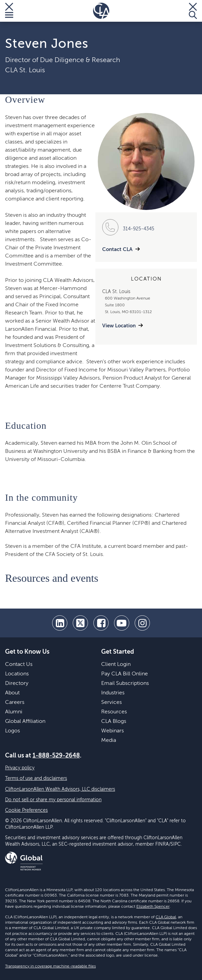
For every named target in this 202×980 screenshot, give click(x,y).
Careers (15, 703)
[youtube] (122, 623)
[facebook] (101, 623)
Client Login (116, 665)
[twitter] (80, 623)
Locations (17, 674)
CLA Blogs (114, 722)
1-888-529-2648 (56, 756)
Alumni (14, 712)
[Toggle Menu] (9, 11)
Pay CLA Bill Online (125, 674)
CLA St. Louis (25, 71)
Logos (13, 731)
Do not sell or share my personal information (53, 800)
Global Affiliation (25, 722)
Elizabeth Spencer (153, 907)
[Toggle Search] (193, 11)
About (12, 693)
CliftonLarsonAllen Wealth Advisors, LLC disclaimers (60, 789)
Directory (17, 684)
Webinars (113, 731)
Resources (114, 712)
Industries (113, 693)
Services (111, 703)
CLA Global (166, 917)
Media (109, 741)
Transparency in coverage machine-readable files (50, 966)
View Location (119, 326)
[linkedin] (60, 623)
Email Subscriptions (125, 684)
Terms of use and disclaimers (36, 779)
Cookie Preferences (26, 810)
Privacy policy (20, 768)
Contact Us (19, 665)
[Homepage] (101, 11)
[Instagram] (142, 623)
